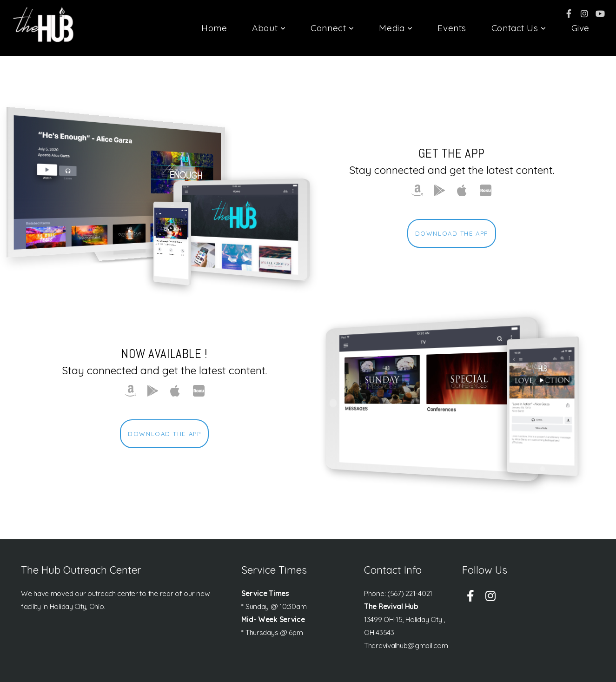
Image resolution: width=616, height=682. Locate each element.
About (269, 28)
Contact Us (519, 28)
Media (396, 28)
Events (452, 28)
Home (214, 28)
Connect (332, 28)
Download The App (452, 233)
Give (580, 28)
